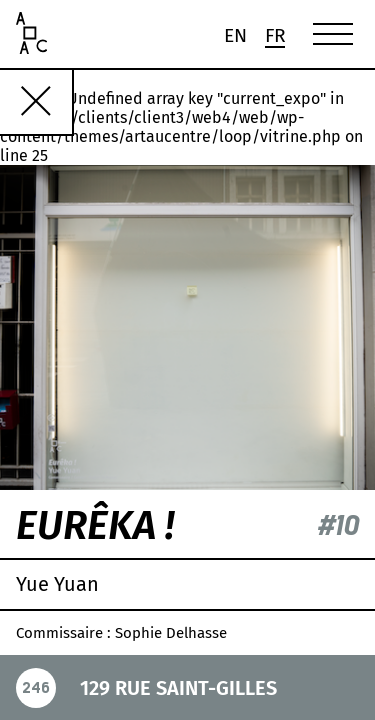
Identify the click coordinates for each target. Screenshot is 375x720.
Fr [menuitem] (275, 36)
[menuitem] (235, 35)
